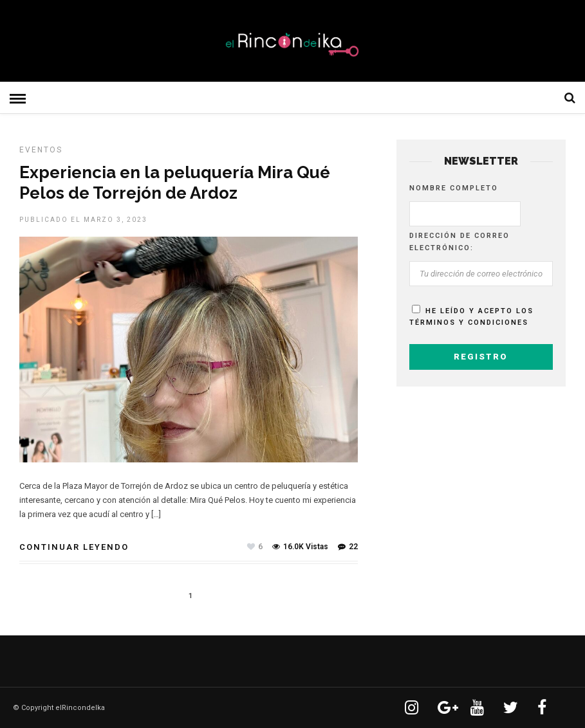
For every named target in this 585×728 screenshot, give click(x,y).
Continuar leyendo (74, 547)
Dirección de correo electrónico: (460, 242)
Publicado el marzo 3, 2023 (83, 220)
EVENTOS (41, 150)
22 (348, 547)
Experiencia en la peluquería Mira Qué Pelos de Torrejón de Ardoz (175, 182)
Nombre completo (454, 188)
